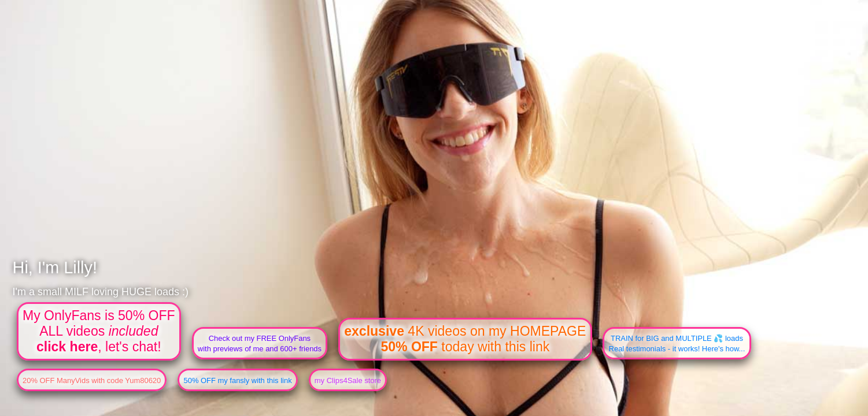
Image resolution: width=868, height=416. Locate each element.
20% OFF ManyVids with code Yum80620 (92, 380)
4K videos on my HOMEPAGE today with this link (465, 339)
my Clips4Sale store (348, 380)
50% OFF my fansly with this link (237, 380)
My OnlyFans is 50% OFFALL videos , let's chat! (99, 331)
